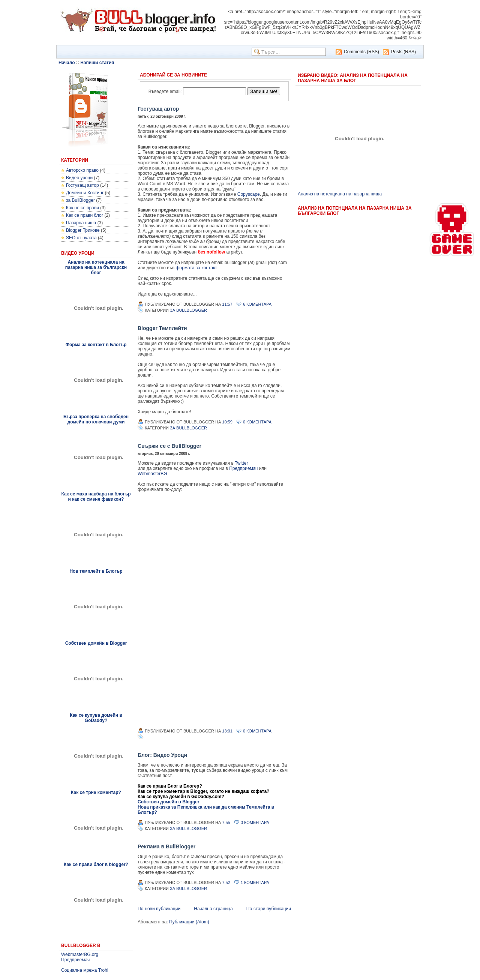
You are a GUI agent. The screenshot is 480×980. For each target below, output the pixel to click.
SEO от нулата (81, 238)
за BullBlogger (80, 200)
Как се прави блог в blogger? (96, 864)
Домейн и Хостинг (85, 193)
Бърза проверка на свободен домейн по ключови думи (96, 419)
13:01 (227, 731)
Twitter (241, 463)
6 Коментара (257, 304)
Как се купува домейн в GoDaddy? (96, 718)
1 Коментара (255, 882)
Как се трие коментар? (96, 792)
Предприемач (75, 960)
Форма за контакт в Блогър (96, 345)
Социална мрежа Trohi (85, 970)
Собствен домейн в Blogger (96, 643)
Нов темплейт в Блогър (96, 571)
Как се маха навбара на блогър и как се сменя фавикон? (96, 497)
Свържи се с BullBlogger (169, 446)
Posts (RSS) (403, 52)
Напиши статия (97, 63)
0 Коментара (257, 422)
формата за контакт (196, 268)
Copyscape (249, 194)
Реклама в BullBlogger (166, 846)
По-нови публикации (159, 909)
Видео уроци (79, 178)
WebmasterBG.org (80, 954)
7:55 (226, 822)
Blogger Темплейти (162, 328)
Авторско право (82, 170)
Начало (67, 63)
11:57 (227, 304)
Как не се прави (82, 208)
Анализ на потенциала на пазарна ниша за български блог (96, 267)
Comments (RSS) (361, 52)
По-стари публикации (269, 909)
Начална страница (213, 909)
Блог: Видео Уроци (162, 755)
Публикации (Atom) (189, 922)
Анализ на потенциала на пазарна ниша (340, 194)
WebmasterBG (152, 474)
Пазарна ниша (81, 223)
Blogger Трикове (83, 230)
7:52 (226, 882)
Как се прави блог (85, 215)
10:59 (227, 422)
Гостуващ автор (82, 185)
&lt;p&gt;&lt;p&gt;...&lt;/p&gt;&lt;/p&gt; (213, 610)
